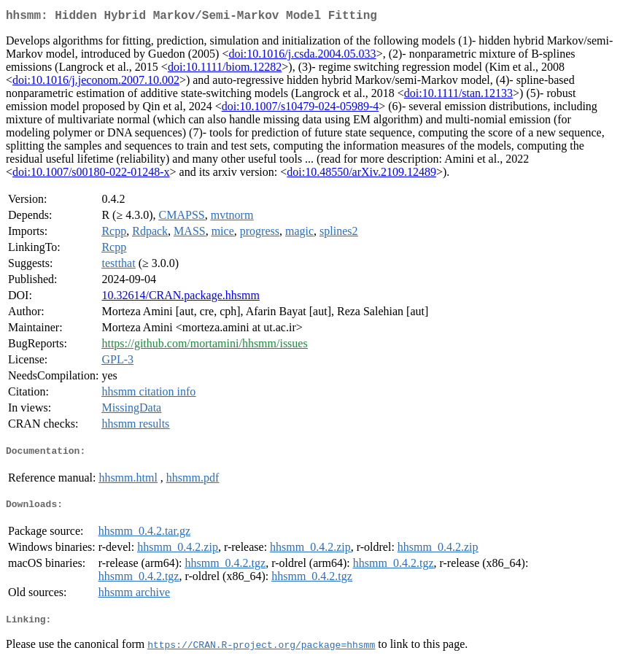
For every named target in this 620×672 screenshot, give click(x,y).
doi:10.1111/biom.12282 (225, 70)
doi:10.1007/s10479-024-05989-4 (301, 109)
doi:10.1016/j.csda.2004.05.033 (302, 57)
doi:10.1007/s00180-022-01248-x (91, 175)
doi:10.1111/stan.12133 (458, 96)
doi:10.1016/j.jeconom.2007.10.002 (96, 83)
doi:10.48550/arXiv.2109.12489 (361, 175)
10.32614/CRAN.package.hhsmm (180, 298)
